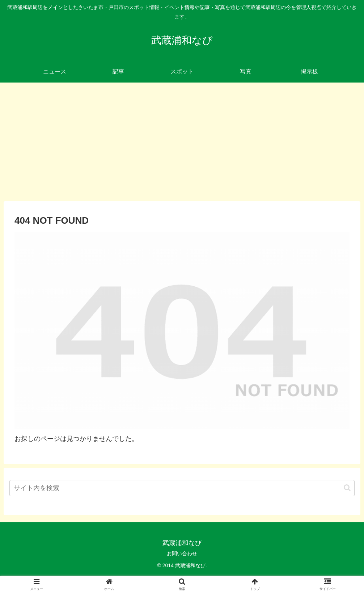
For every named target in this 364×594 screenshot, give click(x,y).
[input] (182, 488)
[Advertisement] (182, 142)
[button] (347, 488)
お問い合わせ (182, 553)
